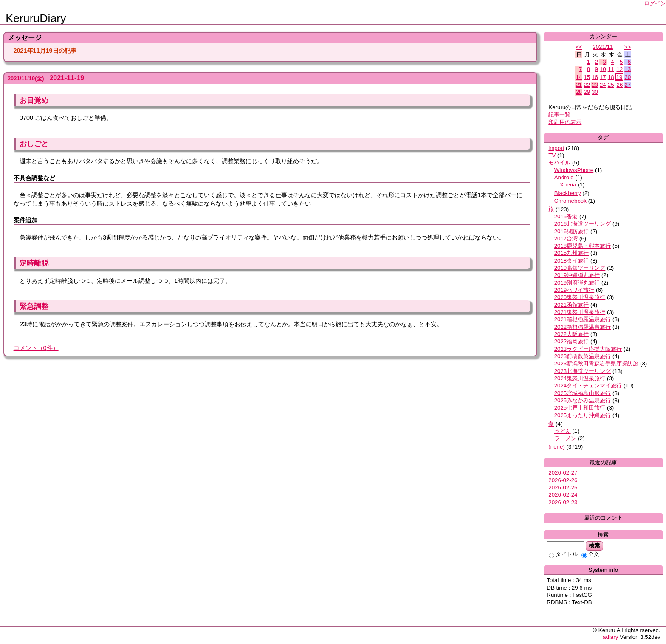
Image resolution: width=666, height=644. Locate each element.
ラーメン (565, 438)
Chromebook (570, 201)
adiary (610, 637)
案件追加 (25, 220)
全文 (590, 554)
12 (620, 69)
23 (595, 85)
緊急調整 (34, 306)
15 (587, 77)
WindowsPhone (574, 170)
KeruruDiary (36, 18)
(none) (557, 447)
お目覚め (34, 100)
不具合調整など (34, 178)
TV (552, 155)
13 (628, 69)
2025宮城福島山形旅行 (583, 393)
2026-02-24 (563, 495)
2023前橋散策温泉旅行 (583, 356)
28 (579, 92)
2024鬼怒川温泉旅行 (580, 378)
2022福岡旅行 (572, 341)
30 (595, 92)
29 (587, 92)
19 (619, 77)
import (556, 148)
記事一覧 (559, 114)
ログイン (655, 3)
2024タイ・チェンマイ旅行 (588, 386)
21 (579, 85)
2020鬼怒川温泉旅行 (580, 297)
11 (611, 69)
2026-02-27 (563, 473)
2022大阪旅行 (572, 334)
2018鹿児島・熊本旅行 (583, 246)
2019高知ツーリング (580, 268)
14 (579, 77)
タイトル (563, 554)
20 (628, 77)
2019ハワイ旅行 (574, 290)
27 (628, 85)
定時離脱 (34, 263)
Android (564, 177)
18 (611, 77)
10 (603, 69)
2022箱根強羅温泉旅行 (583, 327)
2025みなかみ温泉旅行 (583, 400)
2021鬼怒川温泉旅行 (580, 312)
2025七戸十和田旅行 (580, 408)
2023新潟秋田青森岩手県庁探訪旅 (597, 363)
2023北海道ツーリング (583, 371)
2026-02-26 (563, 480)
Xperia (568, 185)
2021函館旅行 (572, 305)
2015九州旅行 (572, 253)
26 (620, 85)
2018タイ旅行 (572, 261)
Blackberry (568, 193)
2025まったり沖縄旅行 (583, 415)
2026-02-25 (563, 487)
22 (587, 85)
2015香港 (566, 216)
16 (595, 77)
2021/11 (603, 47)
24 (603, 85)
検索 (594, 545)
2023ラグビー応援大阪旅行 (588, 349)
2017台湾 (566, 239)
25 (611, 85)
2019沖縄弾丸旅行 (577, 275)
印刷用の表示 (565, 122)
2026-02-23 (563, 502)
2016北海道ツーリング (583, 224)
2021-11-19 (67, 78)
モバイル (559, 162)
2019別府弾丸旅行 (577, 283)
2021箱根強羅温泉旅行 (583, 319)
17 (603, 77)
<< (579, 47)
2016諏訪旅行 (572, 231)
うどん (563, 431)
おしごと (34, 144)
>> (628, 47)
